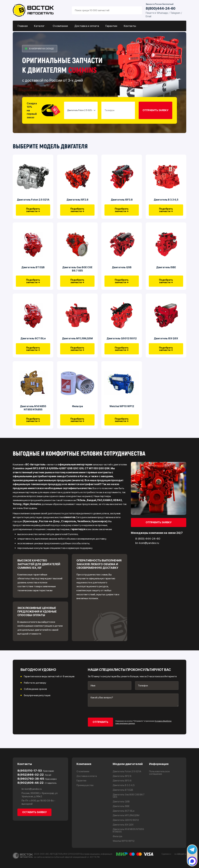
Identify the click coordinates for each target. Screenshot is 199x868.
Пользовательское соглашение (160, 773)
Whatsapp (162, 13)
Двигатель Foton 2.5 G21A (33, 200)
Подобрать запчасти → (33, 211)
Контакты (129, 26)
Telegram (175, 13)
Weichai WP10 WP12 (122, 410)
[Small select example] (81, 110)
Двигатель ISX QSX (166, 341)
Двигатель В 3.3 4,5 (166, 200)
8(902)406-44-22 (37, 783)
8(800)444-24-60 (161, 8)
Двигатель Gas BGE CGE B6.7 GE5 (77, 271)
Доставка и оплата (86, 26)
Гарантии (111, 26)
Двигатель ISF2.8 (77, 200)
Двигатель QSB (122, 269)
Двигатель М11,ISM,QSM (77, 341)
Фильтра (77, 410)
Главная (22, 26)
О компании (60, 26)
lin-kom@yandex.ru (30, 789)
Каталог (39, 26)
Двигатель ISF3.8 (122, 200)
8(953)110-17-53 (36, 770)
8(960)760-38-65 (37, 779)
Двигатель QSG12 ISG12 (122, 341)
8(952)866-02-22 (34, 774)
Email (148, 16)
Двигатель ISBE (166, 269)
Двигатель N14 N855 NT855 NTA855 (33, 412)
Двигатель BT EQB (33, 269)
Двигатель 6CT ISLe (33, 341)
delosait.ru (182, 854)
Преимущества (85, 785)
